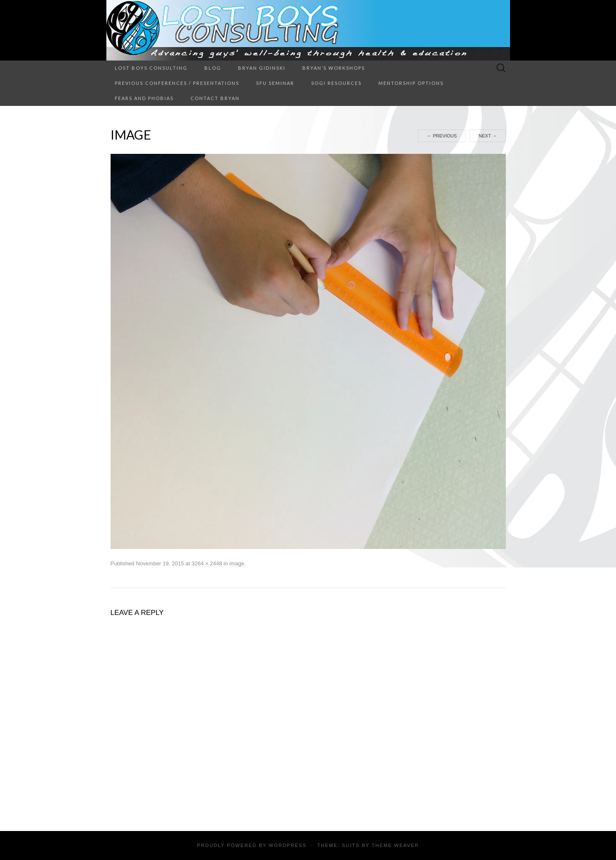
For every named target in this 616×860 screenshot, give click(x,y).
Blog (213, 68)
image (237, 563)
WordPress (288, 845)
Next (488, 136)
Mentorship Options (411, 83)
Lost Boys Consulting (151, 68)
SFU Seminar (275, 83)
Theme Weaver (395, 845)
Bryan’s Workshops (334, 68)
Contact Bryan (215, 98)
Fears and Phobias (144, 98)
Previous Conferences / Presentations (177, 83)
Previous (442, 136)
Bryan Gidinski (262, 68)
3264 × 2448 (207, 563)
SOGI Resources (336, 83)
